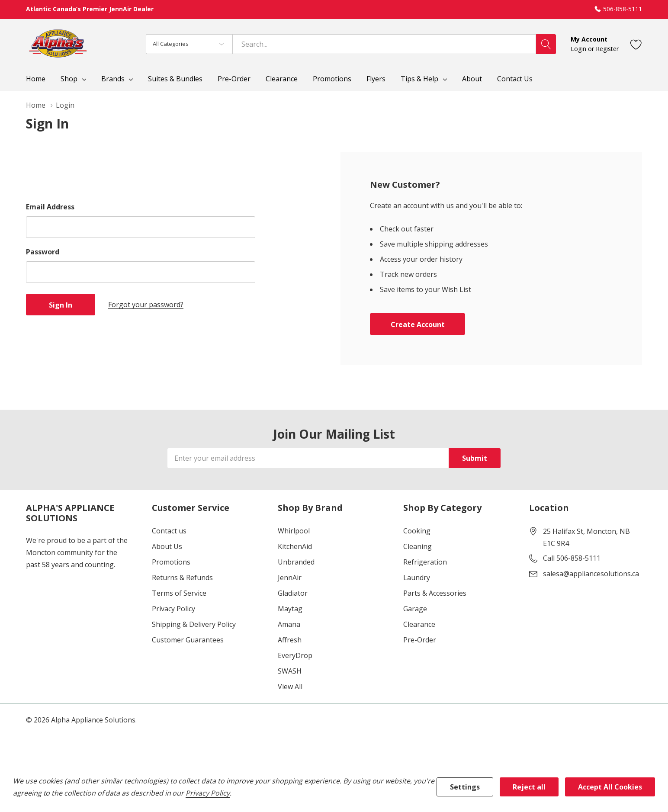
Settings (465, 787)
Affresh (290, 640)
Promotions (171, 562)
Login (579, 49)
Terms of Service (179, 593)
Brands (113, 79)
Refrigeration (425, 562)
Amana (289, 624)
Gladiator (293, 593)
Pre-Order (420, 640)
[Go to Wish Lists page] (636, 44)
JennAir (290, 578)
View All (290, 687)
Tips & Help (419, 79)
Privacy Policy (173, 609)
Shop (69, 79)
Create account (418, 324)
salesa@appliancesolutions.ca (591, 574)
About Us (167, 546)
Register (607, 49)
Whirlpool (294, 531)
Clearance (419, 624)
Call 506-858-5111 (572, 558)
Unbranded (296, 562)
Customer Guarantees (188, 640)
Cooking (417, 531)
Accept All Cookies (610, 787)
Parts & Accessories (435, 593)
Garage (415, 609)
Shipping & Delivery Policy (194, 624)
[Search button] (546, 44)
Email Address (50, 207)
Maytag (290, 609)
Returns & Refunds (182, 578)
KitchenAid (295, 546)
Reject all (529, 787)
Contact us (169, 531)
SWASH (290, 671)
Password (43, 252)
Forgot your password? (146, 305)
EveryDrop (295, 655)
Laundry (417, 578)
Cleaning (417, 546)
